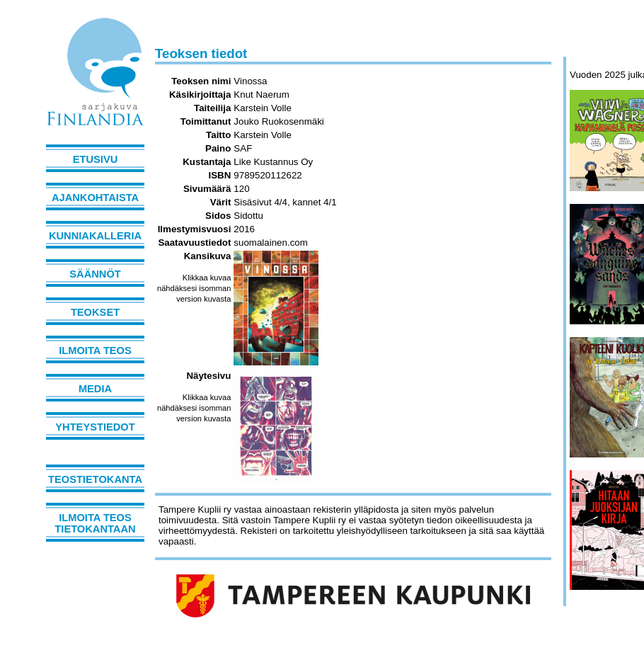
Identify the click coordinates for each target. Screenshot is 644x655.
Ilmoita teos (95, 351)
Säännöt (95, 274)
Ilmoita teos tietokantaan (95, 523)
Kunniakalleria (95, 236)
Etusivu (96, 159)
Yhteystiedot (95, 427)
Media (95, 389)
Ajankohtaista (95, 198)
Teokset (95, 312)
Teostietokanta (95, 479)
